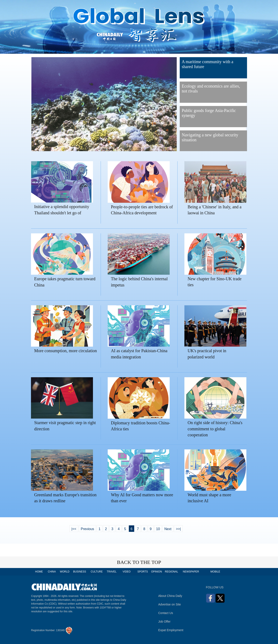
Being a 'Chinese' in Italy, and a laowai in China (215, 210)
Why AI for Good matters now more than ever (142, 498)
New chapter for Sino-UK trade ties (215, 282)
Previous (87, 529)
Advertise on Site (170, 604)
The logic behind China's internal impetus (139, 282)
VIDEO (127, 572)
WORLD (65, 572)
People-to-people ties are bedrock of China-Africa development (142, 210)
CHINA (52, 572)
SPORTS (143, 572)
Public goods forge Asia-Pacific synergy (209, 113)
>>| (178, 529)
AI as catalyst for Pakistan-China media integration (139, 354)
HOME (39, 572)
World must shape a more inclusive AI (209, 498)
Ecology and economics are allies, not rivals (211, 89)
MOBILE (215, 572)
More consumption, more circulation (65, 351)
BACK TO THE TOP (139, 562)
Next (168, 529)
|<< (74, 529)
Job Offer (164, 622)
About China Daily (170, 596)
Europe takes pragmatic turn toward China (65, 282)
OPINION (157, 572)
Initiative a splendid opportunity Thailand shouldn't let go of (62, 210)
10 (158, 529)
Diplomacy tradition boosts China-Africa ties (140, 426)
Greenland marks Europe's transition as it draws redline (65, 498)
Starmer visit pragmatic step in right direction (65, 426)
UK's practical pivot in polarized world (207, 354)
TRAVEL (112, 572)
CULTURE (97, 572)
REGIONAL (171, 572)
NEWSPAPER (191, 572)
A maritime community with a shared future (208, 64)
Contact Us (166, 613)
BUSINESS (80, 572)
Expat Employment (171, 630)
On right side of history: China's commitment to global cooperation (215, 429)
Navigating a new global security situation (210, 137)
